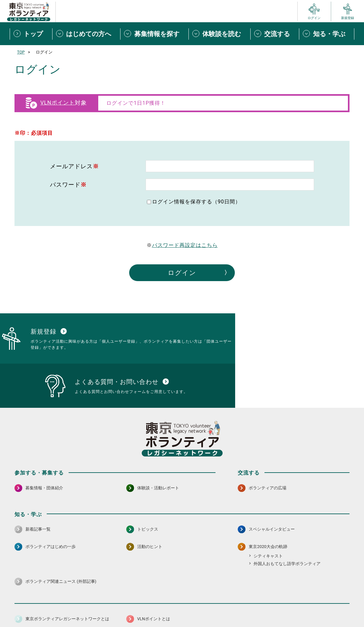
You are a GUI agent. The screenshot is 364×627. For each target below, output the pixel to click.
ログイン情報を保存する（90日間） (196, 202)
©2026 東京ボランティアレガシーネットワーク (182, 620)
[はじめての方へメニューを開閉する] (86, 34)
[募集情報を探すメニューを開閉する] (154, 34)
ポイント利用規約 (257, 606)
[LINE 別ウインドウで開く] (344, 589)
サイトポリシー (78, 606)
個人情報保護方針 (117, 606)
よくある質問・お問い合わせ (308, 606)
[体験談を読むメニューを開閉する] (219, 34)
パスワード (68, 185)
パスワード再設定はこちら (185, 245)
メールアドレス (74, 166)
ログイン (182, 273)
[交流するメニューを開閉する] (275, 34)
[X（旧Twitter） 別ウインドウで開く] (330, 589)
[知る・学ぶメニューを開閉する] (327, 34)
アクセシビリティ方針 (162, 606)
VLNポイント (57, 103)
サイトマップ (43, 606)
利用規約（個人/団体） (211, 606)
